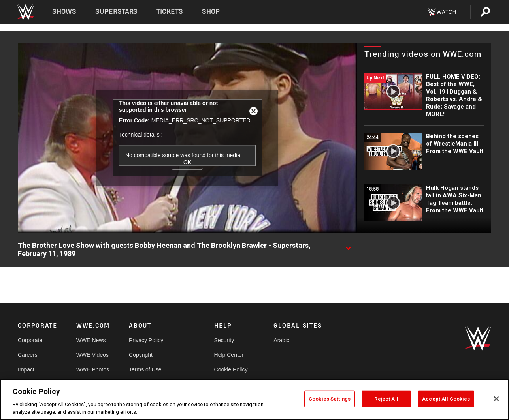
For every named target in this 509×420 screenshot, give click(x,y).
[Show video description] (348, 246)
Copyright (141, 355)
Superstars (117, 12)
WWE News (91, 340)
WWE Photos (93, 369)
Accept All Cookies (446, 399)
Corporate (30, 340)
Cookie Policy (231, 369)
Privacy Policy (146, 340)
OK (187, 162)
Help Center (229, 355)
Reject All (386, 399)
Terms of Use (145, 369)
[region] (254, 399)
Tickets (170, 12)
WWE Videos (92, 355)
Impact (26, 369)
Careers (28, 355)
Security (224, 340)
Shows (64, 12)
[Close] (496, 399)
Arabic (281, 340)
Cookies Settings (330, 399)
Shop (211, 12)
